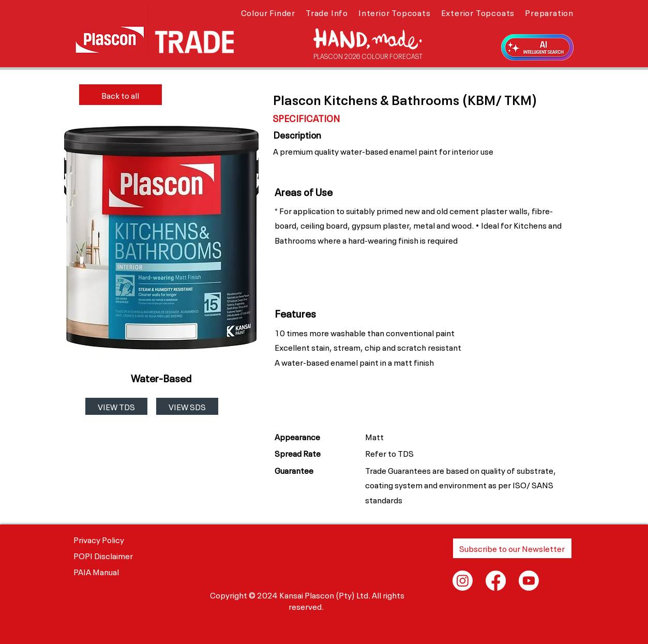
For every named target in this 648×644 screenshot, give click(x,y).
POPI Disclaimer (103, 555)
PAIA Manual (96, 571)
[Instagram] (463, 581)
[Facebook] (496, 581)
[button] (268, 12)
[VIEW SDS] (187, 406)
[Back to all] (120, 95)
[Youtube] (529, 581)
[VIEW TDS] (116, 406)
